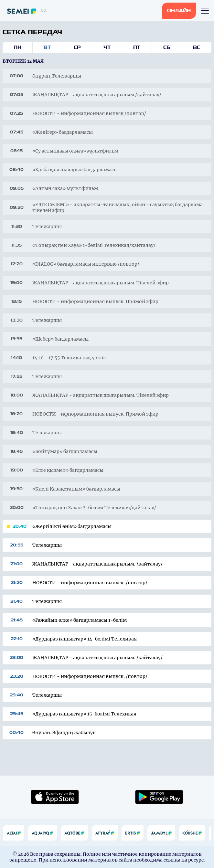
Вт (47, 48)
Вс (197, 48)
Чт (107, 48)
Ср (77, 48)
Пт (137, 48)
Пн (17, 48)
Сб (167, 48)
